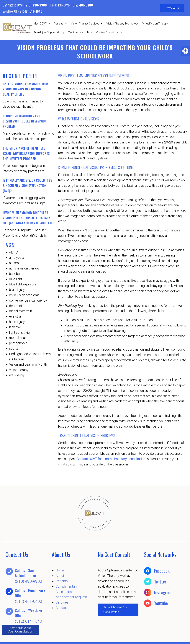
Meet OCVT (42, 24)
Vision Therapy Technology (123, 24)
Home (60, 570)
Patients (61, 24)
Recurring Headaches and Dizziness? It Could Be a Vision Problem (25, 121)
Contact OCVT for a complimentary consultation (111, 459)
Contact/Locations (109, 32)
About (60, 576)
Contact (61, 608)
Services (62, 602)
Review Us (172, 8)
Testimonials (76, 32)
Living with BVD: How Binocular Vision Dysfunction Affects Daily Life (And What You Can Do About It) (28, 218)
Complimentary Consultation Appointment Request (71, 592)
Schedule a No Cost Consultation (20, 630)
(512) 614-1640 (32, 11)
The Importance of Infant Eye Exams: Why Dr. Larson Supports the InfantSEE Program (26, 153)
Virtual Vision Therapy (155, 24)
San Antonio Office (14, 5)
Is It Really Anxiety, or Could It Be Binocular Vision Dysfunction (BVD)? (27, 185)
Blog (90, 32)
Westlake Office (12, 11)
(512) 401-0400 (82, 5)
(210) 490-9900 (36, 5)
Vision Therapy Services (87, 24)
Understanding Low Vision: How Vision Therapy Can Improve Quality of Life (25, 89)
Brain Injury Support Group (49, 32)
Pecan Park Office (61, 5)
